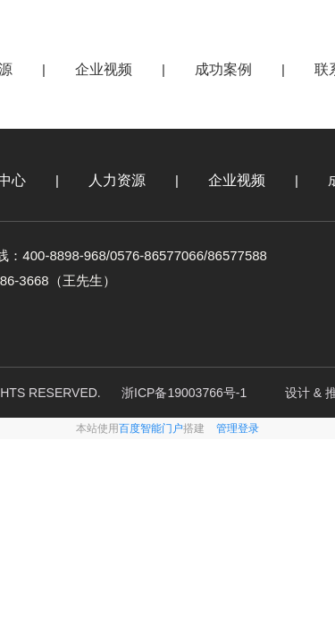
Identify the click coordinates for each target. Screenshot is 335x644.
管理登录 (238, 428)
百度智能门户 (151, 428)
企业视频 (104, 69)
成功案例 (223, 69)
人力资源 (117, 180)
